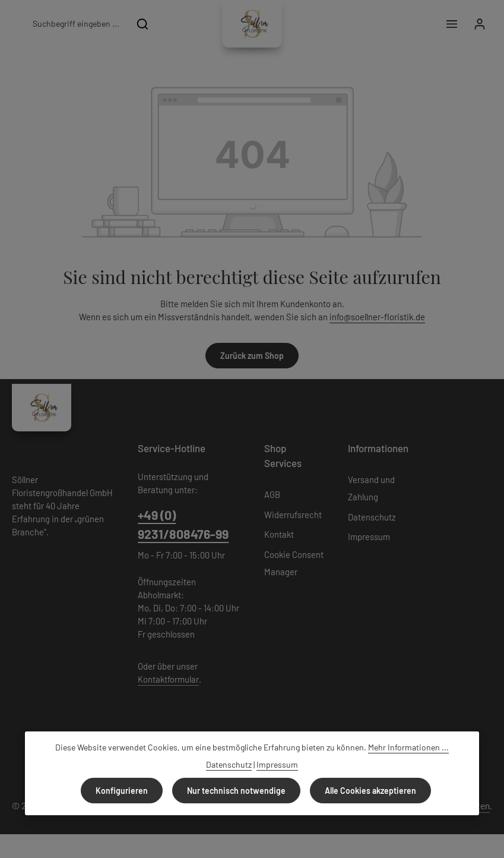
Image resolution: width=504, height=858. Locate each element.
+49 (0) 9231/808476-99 (183, 524)
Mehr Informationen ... (408, 747)
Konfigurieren (122, 791)
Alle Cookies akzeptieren (370, 791)
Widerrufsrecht (293, 515)
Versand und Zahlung (371, 488)
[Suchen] (143, 24)
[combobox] (75, 24)
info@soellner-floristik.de (377, 317)
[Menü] (451, 24)
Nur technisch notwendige (236, 791)
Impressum (369, 537)
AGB (272, 494)
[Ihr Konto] (479, 24)
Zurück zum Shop (252, 356)
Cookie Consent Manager (294, 563)
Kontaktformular (168, 679)
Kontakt (279, 534)
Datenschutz (372, 517)
